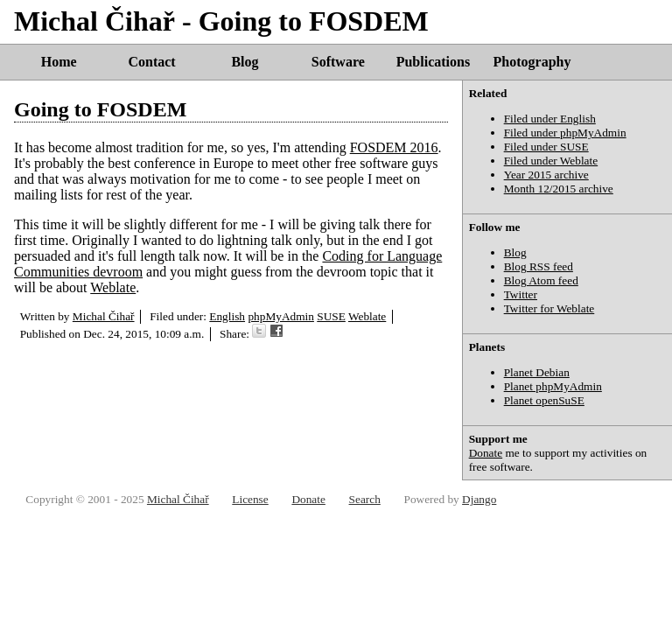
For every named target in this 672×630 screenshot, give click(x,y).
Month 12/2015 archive (559, 189)
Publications (433, 62)
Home (59, 62)
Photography (532, 62)
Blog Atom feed (541, 280)
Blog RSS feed (539, 266)
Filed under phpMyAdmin (565, 133)
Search (365, 499)
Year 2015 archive (546, 175)
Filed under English (550, 119)
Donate (486, 453)
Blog (245, 62)
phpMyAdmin (281, 316)
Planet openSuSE (544, 400)
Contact (151, 62)
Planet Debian (537, 372)
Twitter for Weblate (549, 308)
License (250, 499)
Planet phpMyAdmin (553, 386)
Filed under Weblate (551, 161)
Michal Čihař (104, 316)
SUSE (331, 316)
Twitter (521, 294)
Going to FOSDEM (100, 109)
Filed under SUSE (546, 147)
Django (479, 499)
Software (338, 62)
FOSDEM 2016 (394, 147)
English (227, 316)
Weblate (113, 287)
